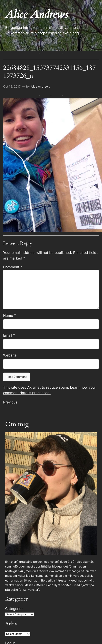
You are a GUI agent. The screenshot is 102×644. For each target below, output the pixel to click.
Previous (10, 402)
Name (10, 316)
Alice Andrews (40, 86)
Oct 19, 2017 (12, 86)
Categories (14, 609)
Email (9, 335)
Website (10, 355)
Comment (13, 267)
